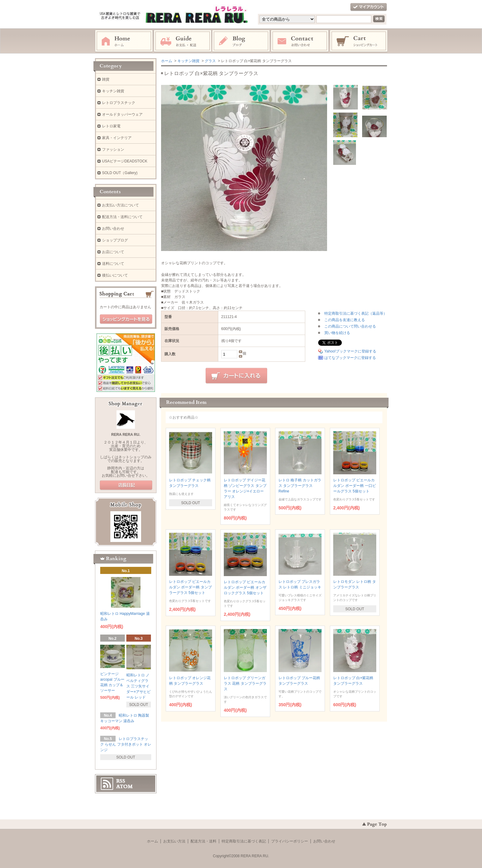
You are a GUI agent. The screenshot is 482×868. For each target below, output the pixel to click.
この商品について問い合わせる (350, 326)
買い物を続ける (337, 333)
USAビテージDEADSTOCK (125, 161)
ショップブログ (115, 240)
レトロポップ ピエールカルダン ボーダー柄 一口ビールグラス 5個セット (355, 486)
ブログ (241, 41)
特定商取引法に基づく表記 (244, 841)
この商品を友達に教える (345, 320)
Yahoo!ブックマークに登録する (350, 351)
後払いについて (115, 275)
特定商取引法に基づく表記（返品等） (356, 313)
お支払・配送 (183, 41)
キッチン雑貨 (188, 61)
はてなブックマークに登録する (350, 358)
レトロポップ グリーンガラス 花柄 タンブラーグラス (245, 683)
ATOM (124, 786)
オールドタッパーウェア (122, 114)
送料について (113, 264)
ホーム (124, 41)
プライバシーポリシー (290, 841)
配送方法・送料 (203, 841)
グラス (210, 61)
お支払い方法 (174, 841)
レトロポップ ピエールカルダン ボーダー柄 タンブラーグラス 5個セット (190, 587)
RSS (121, 781)
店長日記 (126, 485)
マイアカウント (369, 7)
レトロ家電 (111, 126)
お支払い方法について (120, 205)
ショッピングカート (359, 41)
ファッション (113, 149)
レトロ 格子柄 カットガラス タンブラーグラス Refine (300, 486)
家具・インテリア (117, 138)
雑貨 (106, 79)
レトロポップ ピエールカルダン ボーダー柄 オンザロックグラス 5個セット (245, 587)
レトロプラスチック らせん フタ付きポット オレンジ (126, 744)
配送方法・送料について (122, 217)
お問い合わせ (300, 41)
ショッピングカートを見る (126, 319)
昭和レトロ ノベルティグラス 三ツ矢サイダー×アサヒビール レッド (138, 686)
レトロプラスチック (119, 103)
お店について (113, 252)
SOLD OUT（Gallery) (120, 173)
